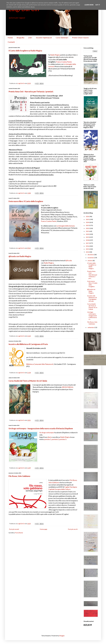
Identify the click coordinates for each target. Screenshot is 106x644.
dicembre (91, 255)
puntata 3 (63, 439)
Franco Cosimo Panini (64, 62)
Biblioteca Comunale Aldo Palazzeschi (40, 364)
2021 (88, 231)
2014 (88, 252)
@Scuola (69, 260)
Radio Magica (55, 55)
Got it (98, 5)
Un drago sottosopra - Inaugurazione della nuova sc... (92, 316)
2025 (88, 219)
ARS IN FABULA (67, 387)
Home (10, 38)
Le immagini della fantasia (66, 226)
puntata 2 (55, 439)
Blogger (62, 636)
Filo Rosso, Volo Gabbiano (19, 476)
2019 (88, 237)
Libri (30, 38)
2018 (88, 240)
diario (49, 437)
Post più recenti (14, 529)
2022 (88, 228)
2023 (88, 225)
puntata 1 (48, 439)
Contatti (11, 42)
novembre (91, 258)
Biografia (20, 38)
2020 (88, 234)
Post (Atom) (19, 533)
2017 (88, 243)
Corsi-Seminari (62, 38)
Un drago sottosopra (47, 433)
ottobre (90, 260)
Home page (43, 529)
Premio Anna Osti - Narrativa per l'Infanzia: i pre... (92, 275)
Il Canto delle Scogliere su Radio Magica (25, 51)
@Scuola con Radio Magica (20, 256)
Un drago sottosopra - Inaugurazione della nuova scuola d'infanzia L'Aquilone (41, 428)
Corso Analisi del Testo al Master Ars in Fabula (28, 381)
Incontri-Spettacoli (44, 38)
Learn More (89, 5)
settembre (91, 327)
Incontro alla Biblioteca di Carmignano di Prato (28, 344)
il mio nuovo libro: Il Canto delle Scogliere (26, 201)
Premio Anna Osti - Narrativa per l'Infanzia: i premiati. (31, 92)
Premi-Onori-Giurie (80, 38)
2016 (88, 246)
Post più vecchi (73, 529)
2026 (88, 216)
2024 (88, 222)
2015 (88, 249)
